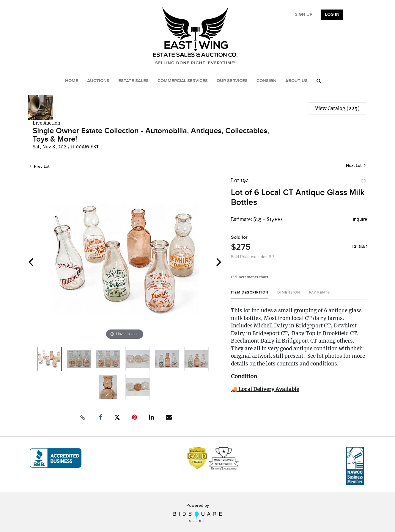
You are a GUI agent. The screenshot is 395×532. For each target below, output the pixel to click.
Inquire (360, 219)
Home (72, 81)
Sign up (304, 15)
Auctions (98, 81)
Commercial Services (183, 81)
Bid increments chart (250, 277)
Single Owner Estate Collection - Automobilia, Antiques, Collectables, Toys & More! (151, 135)
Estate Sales (133, 81)
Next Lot (356, 165)
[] (360, 247)
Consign (266, 81)
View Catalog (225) (337, 108)
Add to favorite (363, 181)
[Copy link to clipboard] (83, 418)
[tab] (250, 295)
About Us (296, 81)
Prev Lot (40, 166)
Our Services (232, 81)
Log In (332, 15)
